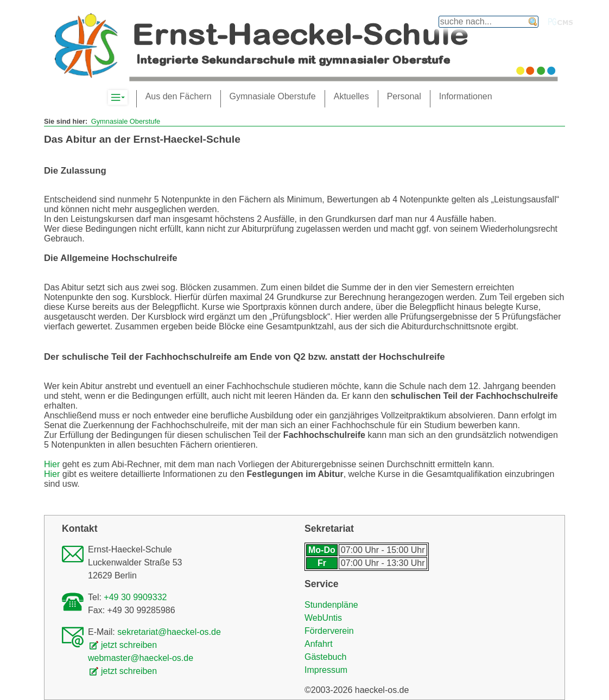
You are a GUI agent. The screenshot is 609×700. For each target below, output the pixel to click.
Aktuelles (351, 96)
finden (533, 22)
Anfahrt (319, 644)
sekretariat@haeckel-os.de (169, 632)
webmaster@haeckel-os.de (141, 658)
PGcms (561, 22)
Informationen (466, 96)
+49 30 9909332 (135, 597)
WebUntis (323, 618)
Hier (52, 464)
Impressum (326, 670)
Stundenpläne (331, 605)
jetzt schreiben (129, 645)
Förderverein (329, 631)
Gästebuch (325, 657)
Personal (404, 96)
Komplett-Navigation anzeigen (127, 98)
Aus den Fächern (179, 96)
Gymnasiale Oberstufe (126, 121)
